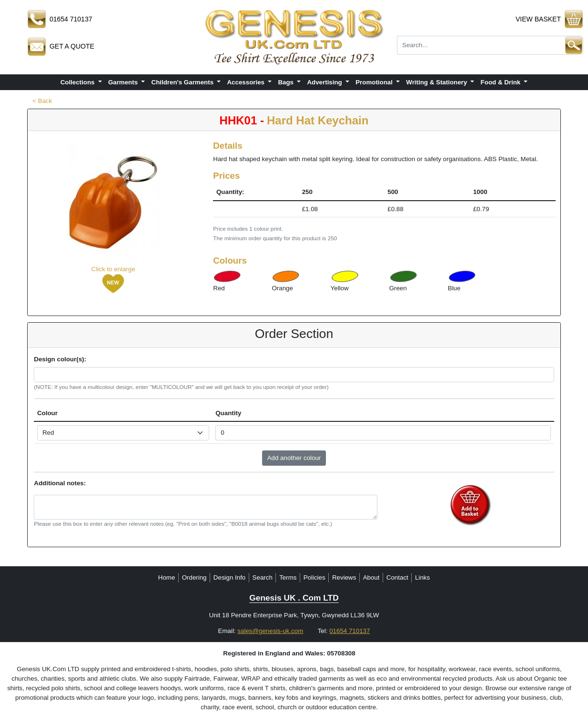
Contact (397, 577)
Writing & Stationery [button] (437, 82)
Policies (314, 577)
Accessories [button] (246, 82)
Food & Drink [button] (502, 82)
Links (422, 577)
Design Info (229, 577)
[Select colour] (123, 433)
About (371, 577)
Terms (288, 577)
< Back (42, 101)
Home (167, 577)
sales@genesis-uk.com (270, 631)
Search (263, 577)
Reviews (344, 577)
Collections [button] (79, 82)
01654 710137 (350, 631)
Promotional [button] (375, 82)
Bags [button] (286, 82)
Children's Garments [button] (183, 82)
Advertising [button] (325, 82)
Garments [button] (124, 82)
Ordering (194, 577)
